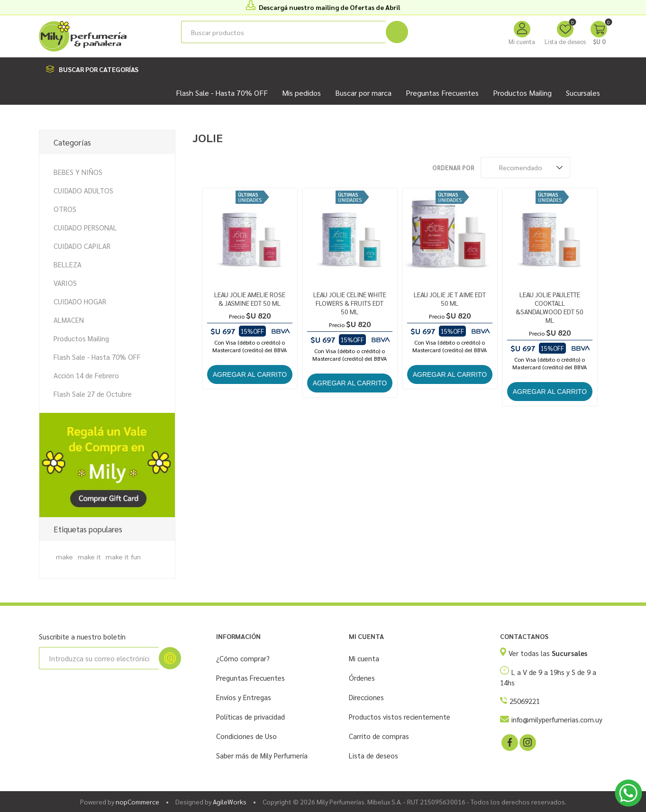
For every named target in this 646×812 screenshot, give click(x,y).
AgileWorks (230, 802)
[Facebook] (509, 742)
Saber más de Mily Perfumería (262, 755)
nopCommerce (137, 802)
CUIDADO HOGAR (80, 301)
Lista (600, 168)
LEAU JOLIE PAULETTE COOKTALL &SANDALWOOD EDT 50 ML (550, 307)
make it (89, 557)
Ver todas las (548, 653)
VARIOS (65, 283)
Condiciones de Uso (246, 736)
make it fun (123, 557)
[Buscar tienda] (284, 32)
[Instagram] (527, 742)
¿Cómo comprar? (243, 658)
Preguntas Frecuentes (250, 678)
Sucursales (583, 93)
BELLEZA (68, 264)
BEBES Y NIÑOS (78, 172)
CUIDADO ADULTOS (83, 190)
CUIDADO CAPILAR (82, 246)
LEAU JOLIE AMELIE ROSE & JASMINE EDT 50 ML (250, 299)
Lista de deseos (373, 755)
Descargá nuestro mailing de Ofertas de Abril (329, 7)
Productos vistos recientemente (400, 716)
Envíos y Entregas (244, 697)
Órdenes (362, 678)
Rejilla (582, 168)
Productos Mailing (81, 338)
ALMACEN (69, 320)
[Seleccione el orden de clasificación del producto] (525, 168)
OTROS (65, 209)
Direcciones (366, 697)
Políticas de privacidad (250, 716)
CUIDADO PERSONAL (85, 227)
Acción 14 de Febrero (86, 375)
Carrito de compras (379, 736)
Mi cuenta (522, 41)
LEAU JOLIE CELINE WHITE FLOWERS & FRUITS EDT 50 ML (350, 303)
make (64, 557)
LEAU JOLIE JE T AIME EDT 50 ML (450, 299)
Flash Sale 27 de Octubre (93, 394)
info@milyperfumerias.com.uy (557, 719)
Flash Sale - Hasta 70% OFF (97, 357)
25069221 (525, 701)
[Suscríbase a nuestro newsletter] (99, 658)
